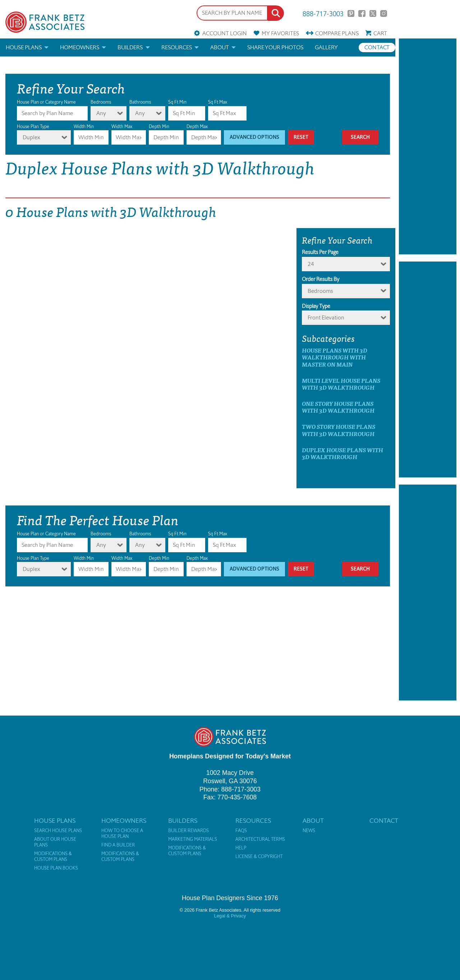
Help (241, 848)
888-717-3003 (323, 13)
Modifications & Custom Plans (53, 857)
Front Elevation (326, 317)
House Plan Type (33, 126)
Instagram (384, 13)
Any (101, 113)
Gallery (326, 47)
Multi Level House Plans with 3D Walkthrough (341, 384)
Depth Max (197, 126)
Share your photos (275, 47)
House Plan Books (56, 868)
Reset (301, 137)
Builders (130, 47)
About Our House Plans (55, 842)
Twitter (373, 13)
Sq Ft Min (177, 102)
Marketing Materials (193, 839)
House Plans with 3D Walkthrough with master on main (335, 357)
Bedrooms (101, 102)
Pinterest (351, 13)
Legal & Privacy (230, 916)
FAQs (241, 831)
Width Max (122, 126)
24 (311, 264)
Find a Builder (118, 845)
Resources (177, 47)
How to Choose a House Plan (122, 834)
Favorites (280, 33)
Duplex (31, 137)
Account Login (225, 33)
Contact (377, 47)
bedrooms (320, 291)
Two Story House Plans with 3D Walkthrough (339, 430)
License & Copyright (259, 857)
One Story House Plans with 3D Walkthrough (338, 407)
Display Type (316, 306)
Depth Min (159, 126)
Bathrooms (140, 102)
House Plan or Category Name (46, 102)
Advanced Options (254, 137)
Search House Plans (58, 831)
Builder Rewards (188, 831)
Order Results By (321, 279)
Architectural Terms (260, 839)
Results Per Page (320, 252)
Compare (337, 33)
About (220, 47)
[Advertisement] (428, 146)
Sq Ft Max (218, 102)
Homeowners (80, 47)
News (309, 831)
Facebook (362, 13)
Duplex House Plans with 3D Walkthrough (342, 453)
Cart (380, 33)
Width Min (84, 126)
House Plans (24, 47)
